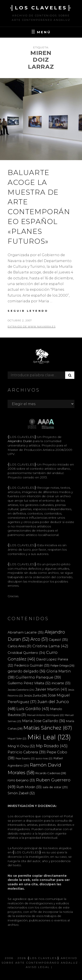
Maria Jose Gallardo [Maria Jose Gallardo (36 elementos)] (44, 721)
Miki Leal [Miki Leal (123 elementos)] (49, 737)
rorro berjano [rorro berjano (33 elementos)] (21, 780)
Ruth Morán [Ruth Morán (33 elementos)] (29, 787)
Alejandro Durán (20, 441)
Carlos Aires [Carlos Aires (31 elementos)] (20, 646)
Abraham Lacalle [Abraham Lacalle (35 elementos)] (26, 632)
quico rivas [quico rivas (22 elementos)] (44, 759)
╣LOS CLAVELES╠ (41, 8)
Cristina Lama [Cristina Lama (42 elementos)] (50, 646)
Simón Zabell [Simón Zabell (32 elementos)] (21, 793)
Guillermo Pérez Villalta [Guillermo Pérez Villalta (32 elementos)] (29, 683)
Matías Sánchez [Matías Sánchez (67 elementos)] (48, 728)
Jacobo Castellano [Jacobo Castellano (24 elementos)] (21, 690)
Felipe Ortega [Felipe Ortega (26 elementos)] (62, 666)
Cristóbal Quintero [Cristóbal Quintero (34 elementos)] (26, 653)
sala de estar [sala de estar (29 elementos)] (55, 787)
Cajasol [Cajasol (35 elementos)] (58, 640)
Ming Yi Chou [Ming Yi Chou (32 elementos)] (21, 746)
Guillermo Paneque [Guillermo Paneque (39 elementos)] (38, 677)
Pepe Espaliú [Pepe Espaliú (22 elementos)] (25, 759)
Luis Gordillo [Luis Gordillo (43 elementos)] (33, 709)
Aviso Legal (38, 967)
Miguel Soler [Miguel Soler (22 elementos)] (17, 739)
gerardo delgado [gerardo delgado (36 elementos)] (27, 671)
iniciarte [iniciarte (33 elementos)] (61, 683)
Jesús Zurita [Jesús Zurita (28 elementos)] (35, 695)
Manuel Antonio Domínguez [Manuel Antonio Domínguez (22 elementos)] (45, 715)
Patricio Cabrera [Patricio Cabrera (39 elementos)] (27, 752)
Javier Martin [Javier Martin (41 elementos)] (51, 689)
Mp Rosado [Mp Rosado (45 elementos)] (52, 746)
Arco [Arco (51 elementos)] (39, 639)
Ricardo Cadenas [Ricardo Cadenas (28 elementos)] (51, 773)
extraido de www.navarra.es (32, 327)
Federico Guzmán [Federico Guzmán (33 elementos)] (32, 665)
